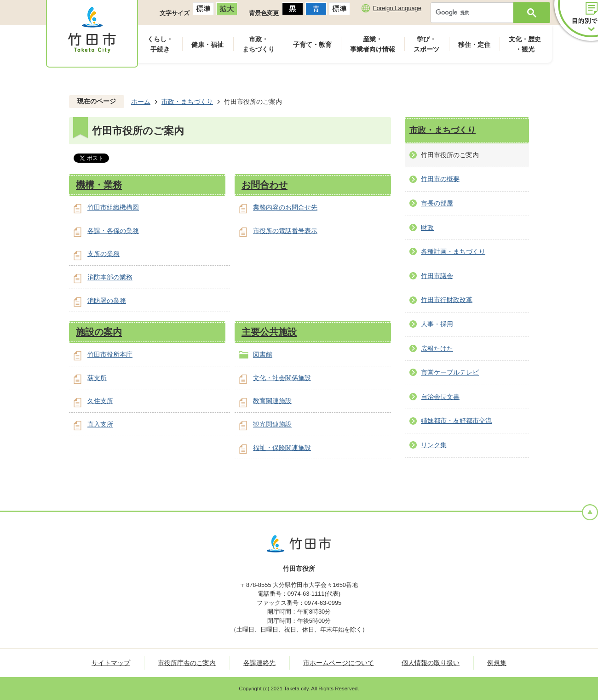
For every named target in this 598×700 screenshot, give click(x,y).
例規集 (497, 663)
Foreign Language (397, 8)
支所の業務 (103, 254)
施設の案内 (99, 332)
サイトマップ (111, 663)
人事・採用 (437, 324)
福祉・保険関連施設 (282, 448)
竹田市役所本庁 (110, 354)
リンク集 (434, 445)
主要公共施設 (269, 332)
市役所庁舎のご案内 (187, 663)
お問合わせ (264, 185)
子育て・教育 (312, 45)
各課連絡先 (259, 663)
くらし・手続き (160, 44)
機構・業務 (99, 185)
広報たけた (437, 348)
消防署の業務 (107, 301)
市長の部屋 (437, 203)
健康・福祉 (207, 45)
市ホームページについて (339, 663)
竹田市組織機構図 (113, 207)
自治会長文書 (440, 397)
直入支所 (100, 424)
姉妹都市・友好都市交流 (456, 421)
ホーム (141, 102)
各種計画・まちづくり (453, 251)
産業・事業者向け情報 (373, 44)
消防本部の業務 (110, 277)
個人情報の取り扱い (431, 663)
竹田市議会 (437, 276)
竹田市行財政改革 (447, 300)
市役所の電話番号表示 (285, 231)
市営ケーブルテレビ (450, 372)
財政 (427, 228)
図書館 (263, 354)
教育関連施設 (272, 401)
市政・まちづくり (259, 44)
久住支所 (100, 401)
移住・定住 (474, 45)
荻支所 (97, 378)
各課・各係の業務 (113, 231)
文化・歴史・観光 (525, 44)
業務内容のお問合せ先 (285, 207)
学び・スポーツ (426, 44)
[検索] (474, 13)
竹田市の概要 (440, 179)
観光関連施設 (272, 424)
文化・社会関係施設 (282, 378)
